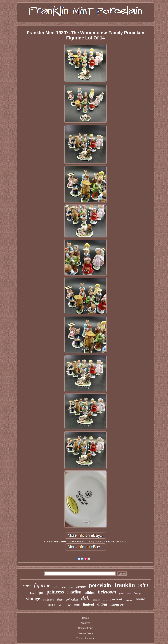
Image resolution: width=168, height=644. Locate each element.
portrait (116, 599)
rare (27, 586)
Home (86, 618)
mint (143, 585)
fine (69, 605)
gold (105, 600)
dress (64, 587)
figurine (42, 585)
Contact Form (86, 628)
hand (33, 593)
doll (85, 598)
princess (55, 592)
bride (71, 587)
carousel (81, 587)
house (140, 599)
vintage (33, 599)
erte (77, 605)
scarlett (96, 600)
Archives (86, 623)
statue (56, 587)
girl (41, 593)
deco (60, 600)
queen (51, 605)
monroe (117, 604)
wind (61, 605)
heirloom (107, 592)
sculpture (49, 600)
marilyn (74, 592)
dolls (129, 594)
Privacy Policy (85, 633)
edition (90, 593)
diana (102, 604)
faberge (137, 593)
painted (129, 600)
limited (89, 604)
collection (72, 600)
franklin (125, 585)
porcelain (100, 585)
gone (122, 593)
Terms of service (85, 638)
